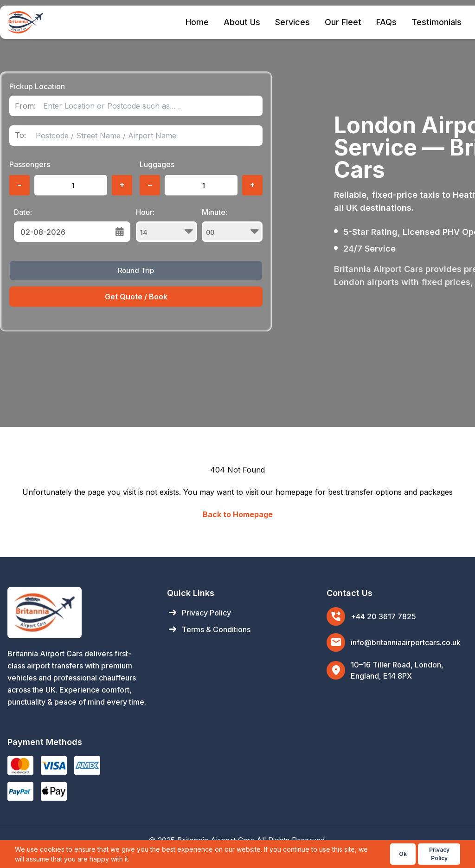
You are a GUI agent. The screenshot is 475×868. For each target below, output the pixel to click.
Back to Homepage (238, 514)
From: (25, 106)
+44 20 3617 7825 (383, 616)
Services (292, 22)
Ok (403, 854)
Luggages (157, 164)
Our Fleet (343, 22)
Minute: (232, 225)
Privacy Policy (199, 613)
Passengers (30, 164)
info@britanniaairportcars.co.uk (406, 642)
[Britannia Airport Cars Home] (78, 612)
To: (20, 135)
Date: (23, 212)
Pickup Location (37, 86)
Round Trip (136, 270)
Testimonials (436, 22)
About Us (242, 22)
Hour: (167, 225)
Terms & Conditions (209, 629)
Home (197, 22)
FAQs (386, 22)
